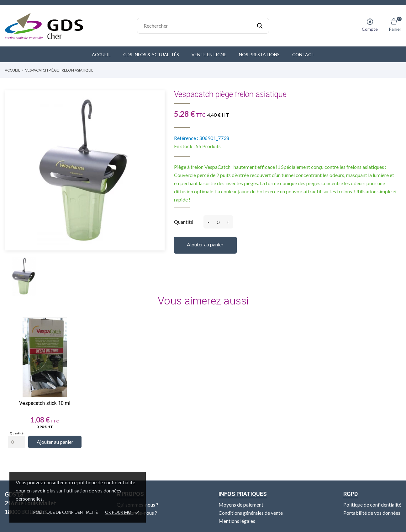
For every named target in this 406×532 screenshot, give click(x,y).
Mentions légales (237, 521)
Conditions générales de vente (251, 513)
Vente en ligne (209, 54)
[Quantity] (16, 442)
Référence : (186, 138)
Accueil (101, 54)
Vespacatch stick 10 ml (45, 403)
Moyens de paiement (241, 505)
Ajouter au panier (205, 244)
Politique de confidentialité (66, 512)
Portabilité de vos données (372, 513)
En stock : (184, 146)
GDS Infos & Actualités (151, 54)
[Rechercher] (203, 26)
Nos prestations (259, 54)
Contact (303, 54)
